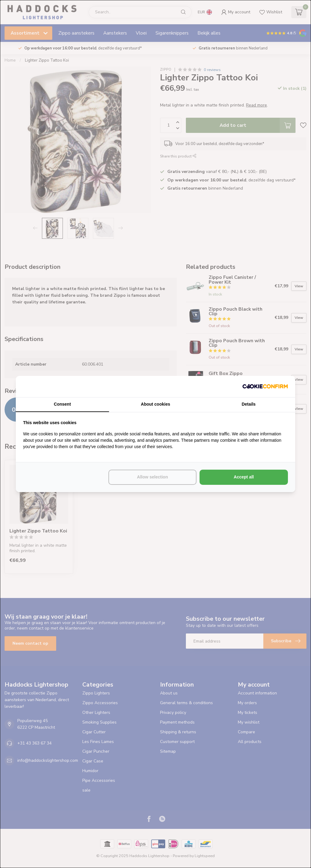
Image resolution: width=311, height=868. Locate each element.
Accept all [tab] (244, 477)
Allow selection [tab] (152, 477)
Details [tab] (249, 404)
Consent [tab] (62, 404)
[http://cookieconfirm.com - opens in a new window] (265, 387)
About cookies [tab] (155, 404)
